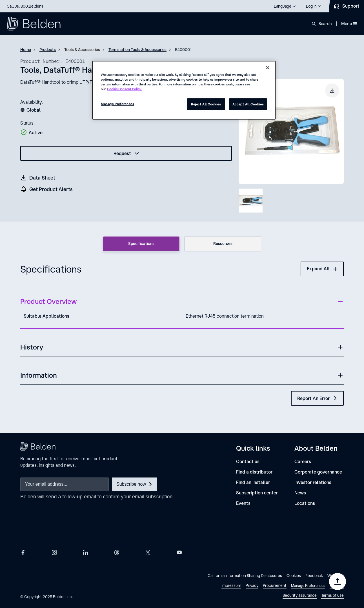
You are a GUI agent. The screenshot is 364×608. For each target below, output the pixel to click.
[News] (300, 493)
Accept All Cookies (248, 104)
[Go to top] (338, 582)
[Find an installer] (253, 482)
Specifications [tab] (141, 244)
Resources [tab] (223, 244)
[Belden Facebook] (23, 552)
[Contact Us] (346, 6)
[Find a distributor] (254, 472)
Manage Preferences (117, 104)
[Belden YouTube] (179, 552)
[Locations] (305, 503)
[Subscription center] (257, 493)
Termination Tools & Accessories (137, 50)
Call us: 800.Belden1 (25, 6)
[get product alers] (47, 189)
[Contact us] (248, 462)
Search (325, 24)
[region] (184, 90)
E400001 (183, 50)
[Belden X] (148, 552)
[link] (245, 576)
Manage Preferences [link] (308, 586)
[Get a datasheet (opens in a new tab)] (38, 178)
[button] (285, 6)
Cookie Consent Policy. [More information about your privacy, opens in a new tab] (125, 89)
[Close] (268, 68)
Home (26, 50)
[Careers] (303, 462)
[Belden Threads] (117, 552)
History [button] (32, 347)
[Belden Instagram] (54, 552)
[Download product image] (332, 90)
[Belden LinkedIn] (86, 552)
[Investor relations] (313, 482)
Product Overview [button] (48, 301)
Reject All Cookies (206, 104)
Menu (349, 24)
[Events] (243, 503)
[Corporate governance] (318, 472)
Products (48, 50)
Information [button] (39, 375)
